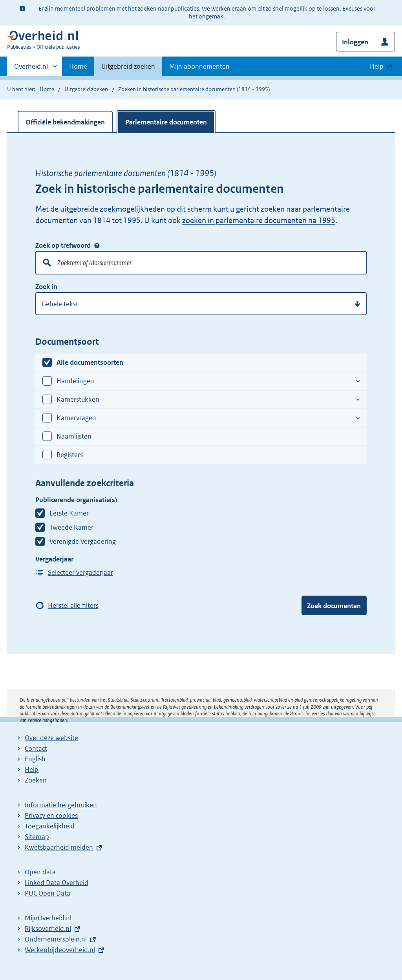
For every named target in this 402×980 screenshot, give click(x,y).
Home (78, 66)
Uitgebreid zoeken (128, 66)
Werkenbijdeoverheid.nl (60, 950)
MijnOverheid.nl (48, 918)
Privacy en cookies (51, 815)
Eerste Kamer (69, 513)
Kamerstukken (78, 399)
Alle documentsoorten (90, 362)
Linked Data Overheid (57, 883)
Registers (70, 455)
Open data (40, 872)
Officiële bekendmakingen (65, 122)
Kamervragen (76, 418)
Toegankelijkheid (50, 826)
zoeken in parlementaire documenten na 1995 (259, 220)
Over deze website (51, 738)
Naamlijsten (74, 436)
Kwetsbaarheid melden (59, 847)
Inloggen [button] (355, 42)
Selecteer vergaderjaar (80, 572)
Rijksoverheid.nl (48, 929)
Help (32, 770)
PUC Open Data (48, 893)
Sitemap (37, 837)
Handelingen (75, 381)
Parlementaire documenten (166, 122)
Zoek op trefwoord (63, 245)
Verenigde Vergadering (83, 541)
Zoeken (36, 780)
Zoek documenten (334, 606)
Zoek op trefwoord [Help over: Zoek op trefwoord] (97, 245)
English (35, 759)
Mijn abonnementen (199, 66)
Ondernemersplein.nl (56, 939)
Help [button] (377, 66)
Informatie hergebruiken (61, 805)
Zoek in (46, 287)
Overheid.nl (31, 69)
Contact (36, 748)
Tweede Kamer (71, 527)
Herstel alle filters (73, 605)
